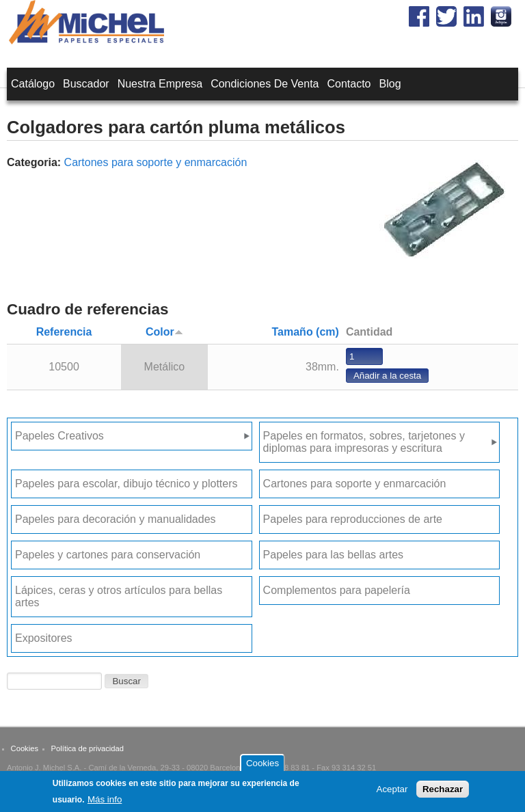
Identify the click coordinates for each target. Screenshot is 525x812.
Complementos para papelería (337, 590)
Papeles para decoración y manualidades (116, 519)
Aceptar (392, 793)
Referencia (64, 332)
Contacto (349, 84)
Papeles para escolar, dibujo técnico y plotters (126, 484)
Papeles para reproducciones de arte (353, 519)
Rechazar (443, 793)
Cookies (25, 748)
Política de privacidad (87, 748)
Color (164, 332)
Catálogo (33, 84)
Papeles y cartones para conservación (108, 555)
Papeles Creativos (59, 436)
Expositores (44, 638)
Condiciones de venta (265, 84)
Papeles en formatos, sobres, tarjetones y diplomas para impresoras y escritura (364, 442)
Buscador (86, 84)
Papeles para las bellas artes (333, 555)
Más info (105, 803)
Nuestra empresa (160, 84)
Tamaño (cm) (306, 332)
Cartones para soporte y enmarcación (156, 162)
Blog (390, 84)
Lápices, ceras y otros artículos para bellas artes (119, 596)
